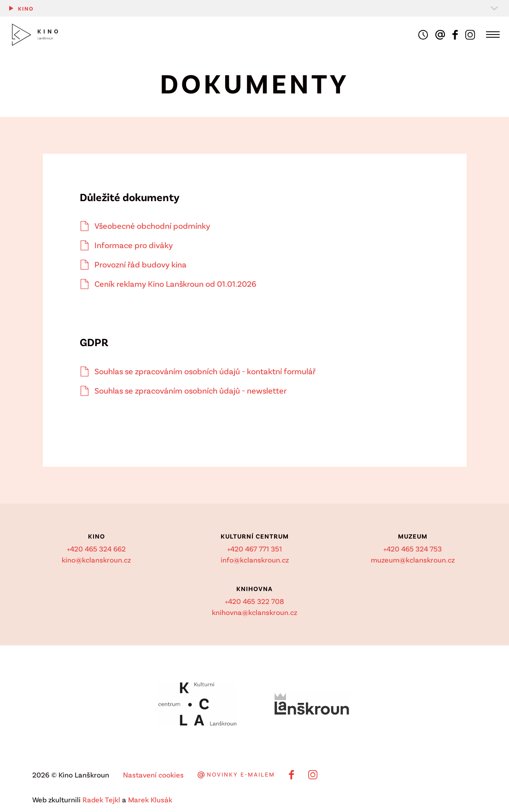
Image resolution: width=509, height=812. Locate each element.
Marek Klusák (150, 799)
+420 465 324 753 (412, 548)
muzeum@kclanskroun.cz (413, 560)
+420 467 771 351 (254, 548)
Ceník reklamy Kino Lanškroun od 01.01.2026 (176, 284)
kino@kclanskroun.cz (96, 560)
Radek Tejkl (101, 799)
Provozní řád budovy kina (140, 264)
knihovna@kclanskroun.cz (254, 612)
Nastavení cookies (153, 774)
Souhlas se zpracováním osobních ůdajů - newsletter (190, 390)
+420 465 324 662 (96, 548)
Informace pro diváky (134, 245)
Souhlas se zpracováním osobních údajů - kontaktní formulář (205, 371)
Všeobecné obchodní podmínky (152, 226)
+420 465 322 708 (254, 601)
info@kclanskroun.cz (255, 560)
